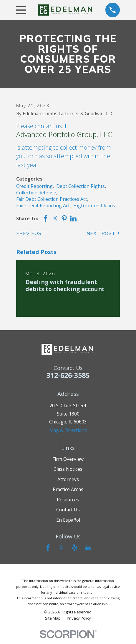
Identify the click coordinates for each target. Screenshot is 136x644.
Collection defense (36, 193)
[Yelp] (75, 548)
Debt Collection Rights (81, 186)
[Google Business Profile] (88, 548)
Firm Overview (68, 459)
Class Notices (68, 469)
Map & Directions (68, 430)
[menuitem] (53, 618)
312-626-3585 (68, 375)
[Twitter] (61, 548)
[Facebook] (48, 548)
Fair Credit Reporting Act (43, 206)
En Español (68, 520)
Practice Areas (68, 489)
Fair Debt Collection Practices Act (52, 199)
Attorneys (68, 479)
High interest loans (94, 206)
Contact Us (68, 510)
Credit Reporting (34, 186)
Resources (68, 500)
